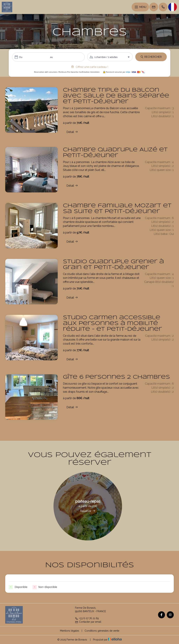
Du (21, 57)
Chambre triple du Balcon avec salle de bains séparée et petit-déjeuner (116, 96)
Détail (72, 132)
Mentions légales (70, 631)
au (51, 57)
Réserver (88, 511)
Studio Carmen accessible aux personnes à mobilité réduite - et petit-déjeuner (112, 323)
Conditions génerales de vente (102, 631)
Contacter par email (88, 622)
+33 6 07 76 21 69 (87, 618)
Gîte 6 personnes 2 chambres (116, 377)
